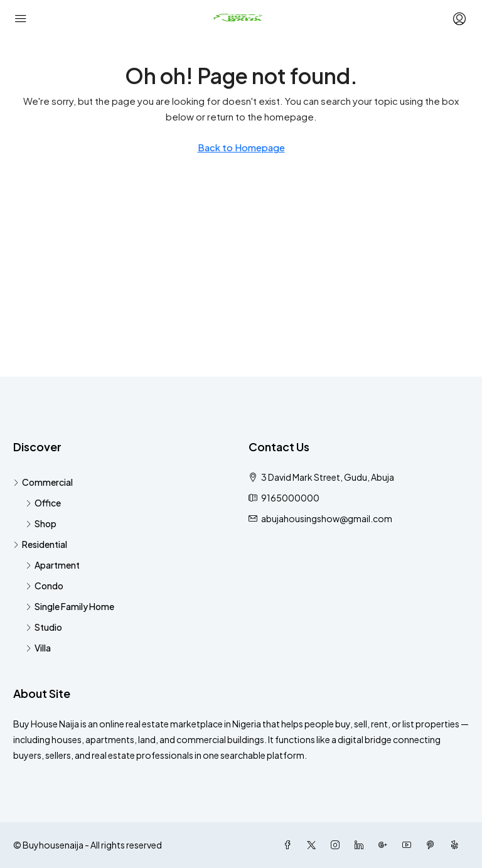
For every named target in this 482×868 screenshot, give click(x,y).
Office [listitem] (43, 503)
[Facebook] (290, 845)
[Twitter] (314, 845)
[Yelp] (457, 845)
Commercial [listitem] (43, 482)
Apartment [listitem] (53, 565)
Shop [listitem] (41, 523)
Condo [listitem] (45, 586)
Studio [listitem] (44, 627)
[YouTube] (409, 845)
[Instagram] (338, 845)
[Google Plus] (385, 845)
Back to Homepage (241, 147)
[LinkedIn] (361, 845)
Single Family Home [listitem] (70, 606)
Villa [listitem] (38, 648)
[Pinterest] (433, 845)
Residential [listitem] (40, 544)
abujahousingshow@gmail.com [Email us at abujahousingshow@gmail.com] (327, 518)
